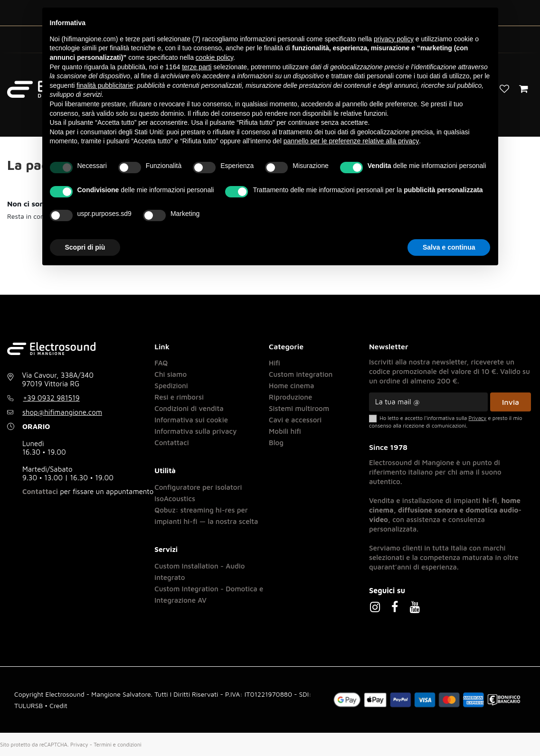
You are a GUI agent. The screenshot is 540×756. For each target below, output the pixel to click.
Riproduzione (290, 397)
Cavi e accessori (295, 420)
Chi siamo (171, 374)
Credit (58, 705)
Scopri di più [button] (85, 247)
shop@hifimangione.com (62, 412)
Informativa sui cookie (191, 420)
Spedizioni (171, 386)
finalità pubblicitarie (105, 85)
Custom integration (301, 374)
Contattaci (40, 491)
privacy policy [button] (394, 39)
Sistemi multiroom (299, 408)
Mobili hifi (285, 431)
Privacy (79, 744)
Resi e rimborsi (179, 397)
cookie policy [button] (214, 57)
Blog (276, 443)
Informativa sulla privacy (195, 431)
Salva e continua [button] (449, 247)
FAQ (161, 363)
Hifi (275, 363)
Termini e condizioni (117, 744)
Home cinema (291, 386)
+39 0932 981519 (52, 398)
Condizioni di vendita (189, 408)
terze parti (197, 67)
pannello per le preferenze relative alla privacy (351, 141)
